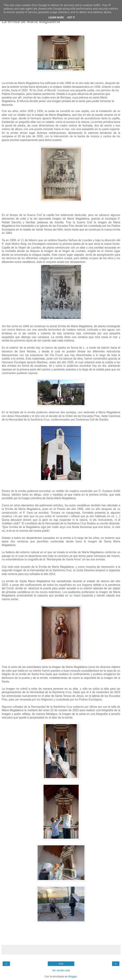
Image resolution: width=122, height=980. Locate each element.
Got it (71, 18)
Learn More (56, 18)
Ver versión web (61, 970)
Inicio (61, 964)
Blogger (73, 976)
